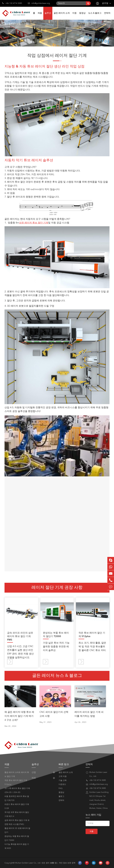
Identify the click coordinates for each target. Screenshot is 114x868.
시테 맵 (54, 863)
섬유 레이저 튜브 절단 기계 (34, 223)
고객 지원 (63, 776)
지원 (74, 16)
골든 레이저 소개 (62, 16)
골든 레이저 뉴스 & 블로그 (57, 676)
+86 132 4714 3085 (12, 3)
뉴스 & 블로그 (95, 16)
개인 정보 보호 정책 (67, 863)
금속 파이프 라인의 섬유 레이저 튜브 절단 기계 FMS (20, 636)
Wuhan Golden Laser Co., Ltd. (28, 863)
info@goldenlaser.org (41, 3)
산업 (19, 24)
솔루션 (48, 16)
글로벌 (105, 3)
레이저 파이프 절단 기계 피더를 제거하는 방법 (89, 714)
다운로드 (62, 784)
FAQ (61, 788)
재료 (44, 778)
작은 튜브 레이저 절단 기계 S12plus (92, 635)
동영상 (82, 16)
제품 (40, 16)
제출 (92, 831)
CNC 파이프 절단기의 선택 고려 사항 (54, 714)
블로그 (61, 796)
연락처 (107, 16)
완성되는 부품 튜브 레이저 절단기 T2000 (56, 635)
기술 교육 (63, 780)
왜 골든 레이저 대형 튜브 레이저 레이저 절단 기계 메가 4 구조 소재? (19, 716)
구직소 (26, 24)
